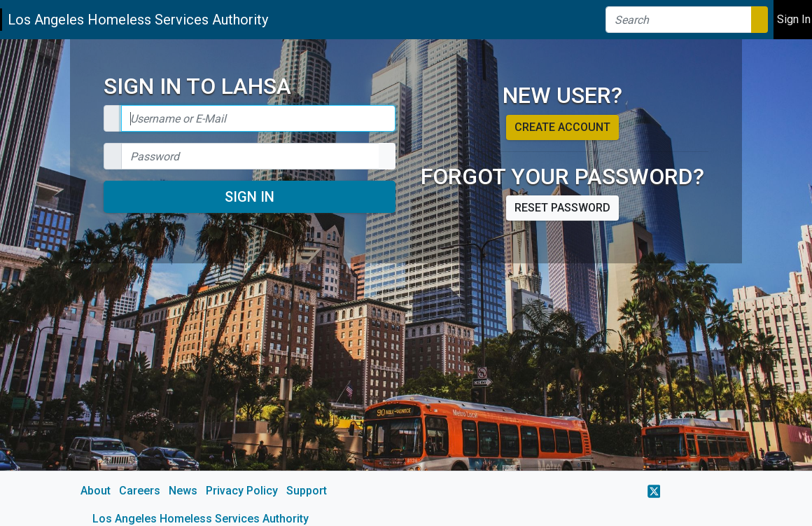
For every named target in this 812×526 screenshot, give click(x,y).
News (183, 491)
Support (307, 491)
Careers (140, 491)
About (96, 491)
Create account (562, 127)
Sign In (250, 197)
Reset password (562, 208)
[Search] (679, 20)
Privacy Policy (242, 491)
